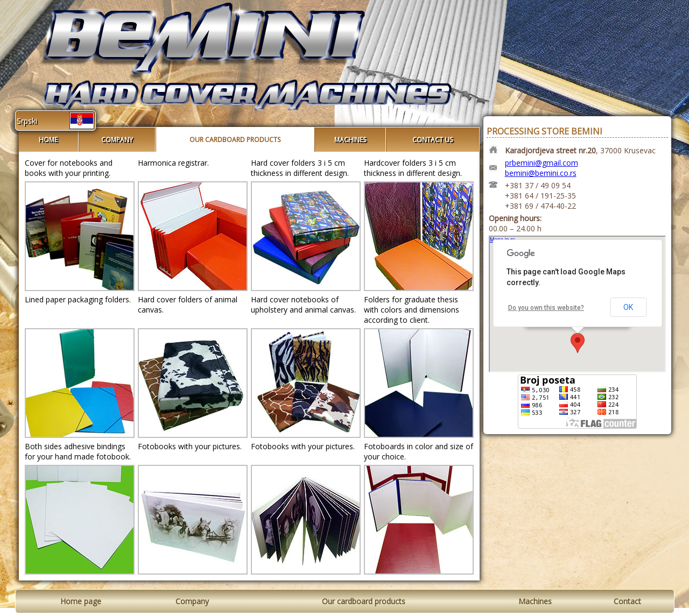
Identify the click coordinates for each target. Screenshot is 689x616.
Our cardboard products (364, 601)
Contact (627, 601)
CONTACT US (433, 140)
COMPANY (117, 140)
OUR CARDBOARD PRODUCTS (235, 140)
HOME (48, 140)
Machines (535, 601)
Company (192, 601)
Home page (81, 601)
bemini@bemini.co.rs (541, 173)
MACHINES (350, 140)
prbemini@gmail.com (542, 163)
